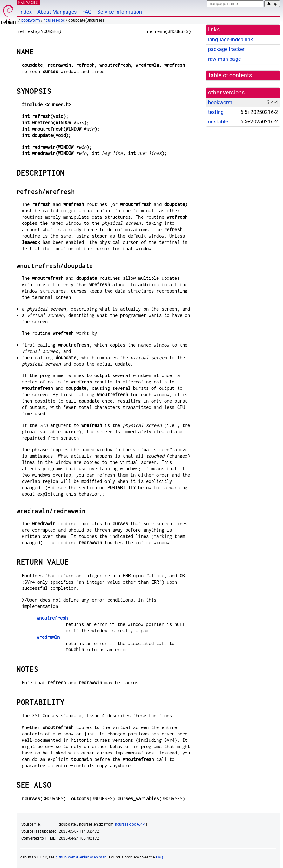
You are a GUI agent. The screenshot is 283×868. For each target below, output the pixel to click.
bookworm (31, 20)
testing (216, 112)
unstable (218, 122)
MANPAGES (28, 2)
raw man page (224, 59)
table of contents (230, 75)
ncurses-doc (54, 20)
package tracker (226, 49)
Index (26, 12)
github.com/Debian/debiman (81, 857)
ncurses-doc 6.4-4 (131, 824)
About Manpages (57, 12)
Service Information (120, 12)
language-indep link (230, 40)
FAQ (87, 12)
